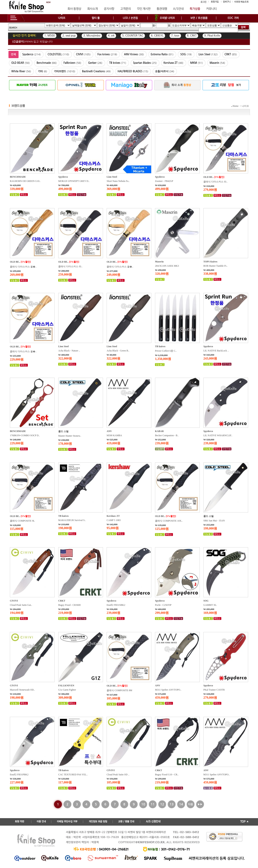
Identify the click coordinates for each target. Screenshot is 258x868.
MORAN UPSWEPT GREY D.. (74, 181)
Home (236, 106)
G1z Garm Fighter (67, 690)
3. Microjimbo (92, 36)
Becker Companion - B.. (167, 435)
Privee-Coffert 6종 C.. (166, 351)
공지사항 (109, 9)
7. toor (175, 36)
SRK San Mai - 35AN (214, 521)
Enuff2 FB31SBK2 (116, 605)
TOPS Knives (210, 262)
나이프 (245, 106)
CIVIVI (14, 601)
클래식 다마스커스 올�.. (23, 267)
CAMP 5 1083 (114, 520)
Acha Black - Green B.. (118, 351)
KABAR (159, 431)
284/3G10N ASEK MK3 (167, 266)
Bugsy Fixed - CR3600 (69, 605)
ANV (109, 431)
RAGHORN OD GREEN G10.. (25, 181)
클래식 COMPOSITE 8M (119, 690)
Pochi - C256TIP (163, 605)
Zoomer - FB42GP (164, 181)
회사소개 (93, 9)
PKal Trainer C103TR (214, 690)
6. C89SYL (157, 36)
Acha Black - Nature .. (69, 351)
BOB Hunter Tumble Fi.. (215, 266)
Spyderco (63, 177)
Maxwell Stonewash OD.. (22, 690)
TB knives (160, 346)
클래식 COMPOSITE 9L (22, 521)
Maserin (159, 262)
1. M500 (50, 36)
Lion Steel (112, 177)
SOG (206, 601)
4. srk (111, 36)
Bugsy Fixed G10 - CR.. (167, 775)
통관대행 (162, 9)
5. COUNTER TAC (133, 36)
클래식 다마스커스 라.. (215, 182)
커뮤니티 (211, 9)
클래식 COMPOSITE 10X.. (169, 521)
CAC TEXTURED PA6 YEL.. (73, 775)
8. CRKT (192, 36)
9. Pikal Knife (212, 36)
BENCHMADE (18, 177)
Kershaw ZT (113, 516)
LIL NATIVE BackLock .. (216, 351)
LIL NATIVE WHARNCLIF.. (218, 435)
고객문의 (126, 9)
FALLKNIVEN (66, 686)
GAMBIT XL (210, 605)
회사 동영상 (74, 9)
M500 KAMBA (114, 435)
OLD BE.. (209, 177)
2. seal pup (69, 36)
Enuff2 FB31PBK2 (19, 775)
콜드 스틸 (63, 431)
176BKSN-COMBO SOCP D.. (25, 435)
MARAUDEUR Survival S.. (72, 520)
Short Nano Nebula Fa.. (118, 181)
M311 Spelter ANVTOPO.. (168, 690)
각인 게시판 (144, 9)
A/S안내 (178, 9)
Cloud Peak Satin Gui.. (21, 605)
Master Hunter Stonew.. (70, 436)
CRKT (62, 601)
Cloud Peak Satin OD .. (118, 775)
